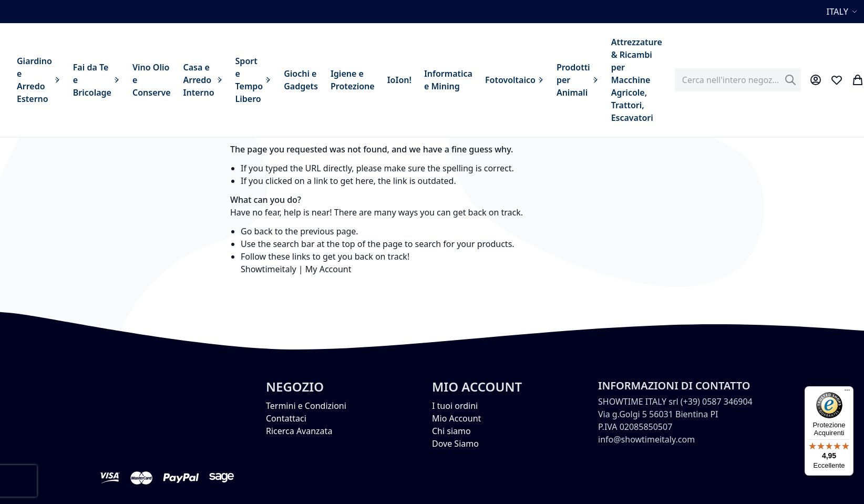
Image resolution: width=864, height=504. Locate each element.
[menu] (340, 80)
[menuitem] (39, 80)
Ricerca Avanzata (299, 431)
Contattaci (286, 418)
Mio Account (456, 418)
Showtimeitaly (269, 269)
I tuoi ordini (455, 406)
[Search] (790, 80)
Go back (257, 231)
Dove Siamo (455, 444)
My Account (328, 269)
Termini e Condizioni (306, 406)
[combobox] (738, 80)
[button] (843, 12)
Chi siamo (451, 431)
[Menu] (847, 393)
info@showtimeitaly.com (646, 439)
